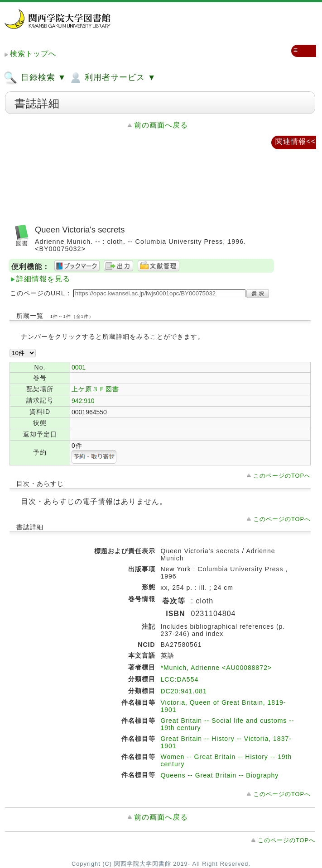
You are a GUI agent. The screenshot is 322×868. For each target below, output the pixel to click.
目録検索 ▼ (35, 78)
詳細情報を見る (43, 279)
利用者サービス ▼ (112, 78)
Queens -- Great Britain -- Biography (220, 775)
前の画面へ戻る (161, 125)
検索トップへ (33, 54)
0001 (79, 367)
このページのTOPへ (282, 476)
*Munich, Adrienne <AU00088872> (216, 668)
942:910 (83, 401)
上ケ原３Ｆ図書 (95, 389)
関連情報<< (296, 141)
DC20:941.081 (184, 691)
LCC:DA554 (180, 679)
